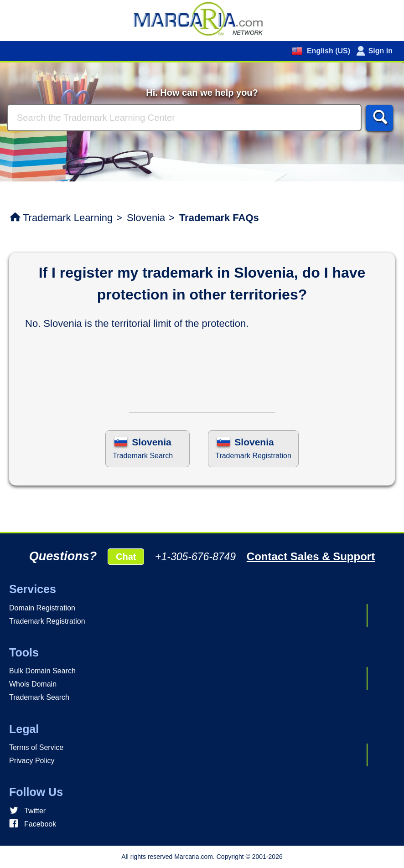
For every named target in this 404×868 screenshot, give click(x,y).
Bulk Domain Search (42, 671)
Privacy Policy (32, 761)
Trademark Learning (68, 218)
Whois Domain (33, 684)
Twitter (35, 811)
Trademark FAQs (219, 218)
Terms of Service (36, 747)
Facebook (40, 824)
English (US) (327, 51)
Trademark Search (39, 697)
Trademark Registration (47, 621)
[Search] (184, 118)
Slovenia (146, 218)
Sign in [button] (381, 51)
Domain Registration (42, 608)
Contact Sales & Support (311, 556)
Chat (126, 557)
